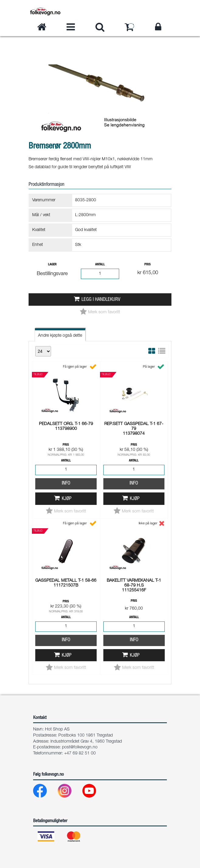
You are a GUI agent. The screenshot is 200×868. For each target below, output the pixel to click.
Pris (148, 265)
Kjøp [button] (67, 499)
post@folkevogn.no (80, 747)
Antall (100, 265)
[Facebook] (45, 792)
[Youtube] (94, 792)
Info (66, 483)
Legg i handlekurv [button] (101, 300)
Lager (52, 265)
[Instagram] (69, 792)
